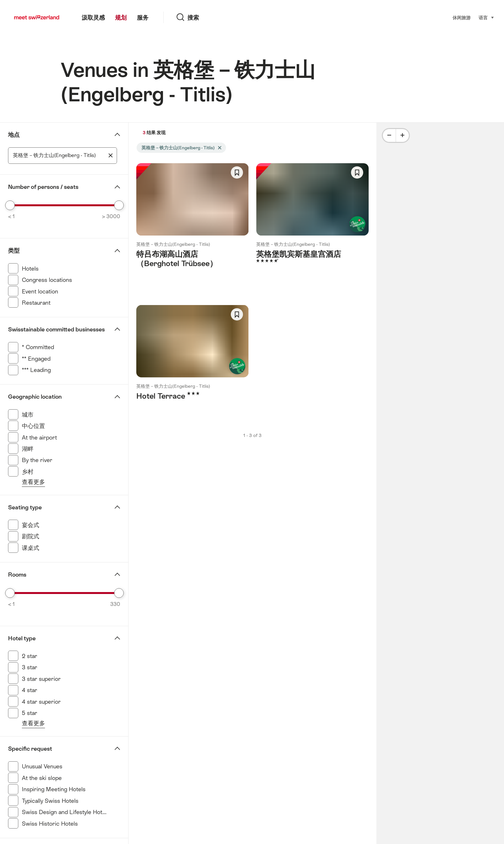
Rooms (17, 575)
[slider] (10, 205)
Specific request (30, 749)
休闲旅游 (462, 18)
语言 (486, 17)
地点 (14, 135)
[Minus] (389, 135)
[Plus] (402, 135)
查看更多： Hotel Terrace (192, 359)
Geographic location (35, 397)
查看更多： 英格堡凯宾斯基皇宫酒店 (312, 222)
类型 (14, 251)
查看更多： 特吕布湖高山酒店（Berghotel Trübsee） (192, 227)
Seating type (25, 507)
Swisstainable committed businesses (56, 329)
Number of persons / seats (43, 187)
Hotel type (22, 638)
